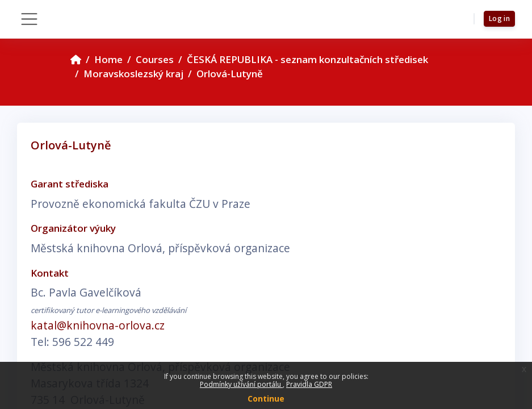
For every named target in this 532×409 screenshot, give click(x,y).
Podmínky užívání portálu (241, 384)
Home (108, 59)
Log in (499, 18)
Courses (155, 59)
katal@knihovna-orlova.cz (98, 325)
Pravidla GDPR (309, 384)
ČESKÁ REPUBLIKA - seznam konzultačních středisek (307, 59)
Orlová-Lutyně (230, 74)
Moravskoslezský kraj (133, 74)
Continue (266, 398)
